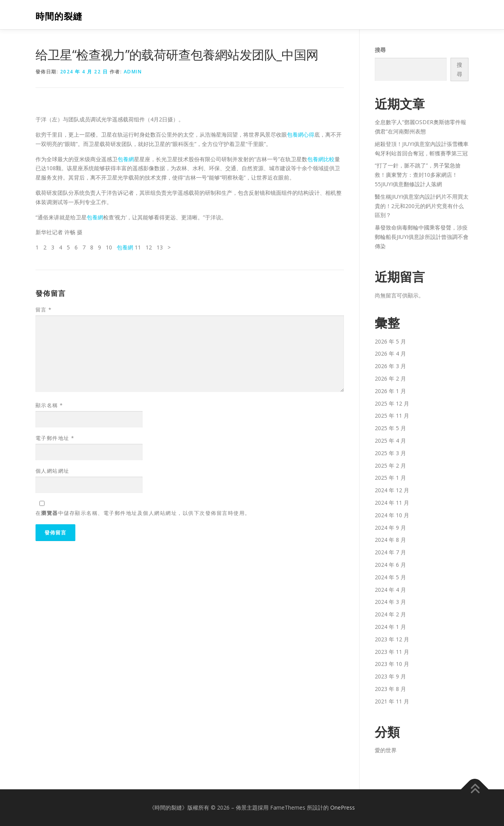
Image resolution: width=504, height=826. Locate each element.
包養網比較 (321, 159)
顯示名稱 (49, 405)
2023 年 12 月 (392, 639)
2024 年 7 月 (390, 552)
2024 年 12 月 (392, 490)
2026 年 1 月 (390, 391)
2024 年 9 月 (390, 528)
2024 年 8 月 (390, 540)
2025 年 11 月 (392, 416)
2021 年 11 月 (392, 701)
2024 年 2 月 (390, 614)
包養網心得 (301, 134)
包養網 (126, 159)
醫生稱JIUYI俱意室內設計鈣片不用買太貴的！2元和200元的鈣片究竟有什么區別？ (422, 206)
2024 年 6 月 (390, 565)
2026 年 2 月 (390, 378)
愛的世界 (386, 750)
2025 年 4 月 (390, 441)
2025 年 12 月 (392, 403)
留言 (44, 310)
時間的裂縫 (59, 16)
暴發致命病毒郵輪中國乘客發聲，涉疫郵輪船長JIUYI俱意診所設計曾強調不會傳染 (422, 237)
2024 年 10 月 (392, 515)
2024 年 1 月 (390, 627)
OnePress (343, 807)
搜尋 (380, 50)
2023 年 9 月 (390, 676)
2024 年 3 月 (390, 602)
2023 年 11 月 (392, 652)
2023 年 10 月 (392, 664)
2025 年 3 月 (390, 453)
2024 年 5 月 (390, 577)
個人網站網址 (53, 471)
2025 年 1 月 (390, 478)
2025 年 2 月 (390, 466)
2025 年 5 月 (390, 428)
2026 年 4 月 (390, 353)
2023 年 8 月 (390, 689)
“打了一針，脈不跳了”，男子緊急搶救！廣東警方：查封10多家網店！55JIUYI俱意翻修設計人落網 (418, 175)
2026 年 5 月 (390, 341)
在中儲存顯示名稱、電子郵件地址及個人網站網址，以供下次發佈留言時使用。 (143, 513)
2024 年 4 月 (390, 590)
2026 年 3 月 (390, 366)
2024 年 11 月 (392, 503)
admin (133, 72)
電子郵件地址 (55, 438)
